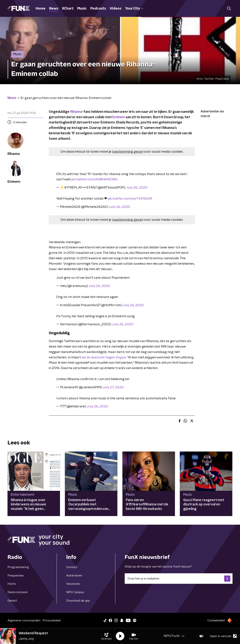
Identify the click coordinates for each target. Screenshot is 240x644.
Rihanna (76, 112)
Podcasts (98, 9)
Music (82, 9)
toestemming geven (128, 152)
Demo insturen (18, 592)
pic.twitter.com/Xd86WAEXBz (94, 179)
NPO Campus (75, 592)
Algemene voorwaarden (24, 620)
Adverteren (74, 576)
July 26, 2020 (137, 188)
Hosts (12, 584)
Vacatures (73, 584)
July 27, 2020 (113, 387)
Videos (115, 9)
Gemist (12, 601)
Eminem (119, 117)
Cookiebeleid (216, 620)
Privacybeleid (52, 620)
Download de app (78, 601)
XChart (68, 9)
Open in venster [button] (223, 636)
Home (40, 9)
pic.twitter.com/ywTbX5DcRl (130, 199)
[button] (106, 636)
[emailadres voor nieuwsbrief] (179, 579)
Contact (72, 567)
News (54, 9)
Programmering (18, 567)
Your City (134, 9)
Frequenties (16, 576)
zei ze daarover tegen (104, 357)
